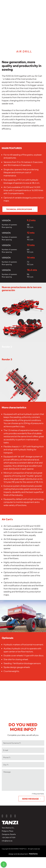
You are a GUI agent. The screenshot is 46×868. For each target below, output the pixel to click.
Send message (30, 799)
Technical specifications (19, 209)
